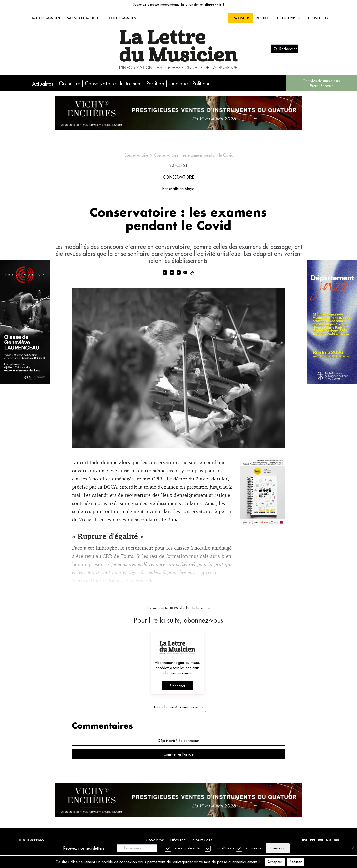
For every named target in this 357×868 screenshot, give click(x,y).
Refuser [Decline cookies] (296, 862)
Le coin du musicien (121, 18)
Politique (202, 83)
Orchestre (70, 83)
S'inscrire (277, 848)
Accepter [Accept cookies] (275, 862)
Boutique (264, 18)
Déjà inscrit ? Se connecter (178, 741)
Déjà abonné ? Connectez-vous (178, 707)
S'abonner (241, 18)
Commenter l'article (178, 754)
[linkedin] (178, 273)
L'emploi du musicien (44, 18)
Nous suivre (289, 18)
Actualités (43, 84)
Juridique (178, 83)
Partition (155, 83)
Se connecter (317, 18)
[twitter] (172, 273)
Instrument (131, 83)
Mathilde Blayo (182, 189)
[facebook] (165, 273)
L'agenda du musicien (83, 18)
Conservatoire (100, 83)
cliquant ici (213, 5)
